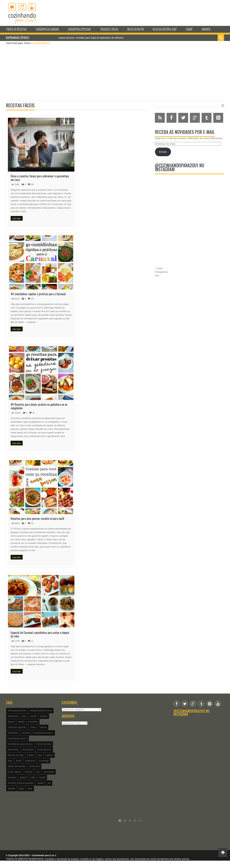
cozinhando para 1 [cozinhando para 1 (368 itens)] (44, 733)
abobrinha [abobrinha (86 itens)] (13, 716)
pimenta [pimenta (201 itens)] (12, 777)
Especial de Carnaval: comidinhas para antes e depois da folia (40, 634)
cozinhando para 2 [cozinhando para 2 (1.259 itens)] (18, 738)
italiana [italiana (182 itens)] (49, 755)
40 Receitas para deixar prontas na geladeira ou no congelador (39, 406)
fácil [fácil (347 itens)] (40, 755)
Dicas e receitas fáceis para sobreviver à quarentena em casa (40, 178)
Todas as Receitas (16, 29)
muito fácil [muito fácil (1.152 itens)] (34, 766)
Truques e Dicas (109, 29)
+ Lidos (159, 268)
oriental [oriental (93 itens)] (28, 772)
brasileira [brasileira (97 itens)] (33, 722)
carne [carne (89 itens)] (33, 727)
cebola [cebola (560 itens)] (43, 727)
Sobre (189, 29)
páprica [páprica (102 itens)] (24, 777)
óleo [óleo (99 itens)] (30, 788)
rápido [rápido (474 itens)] (40, 783)
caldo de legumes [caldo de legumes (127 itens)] (17, 727)
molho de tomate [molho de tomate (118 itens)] (17, 766)
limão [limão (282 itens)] (19, 761)
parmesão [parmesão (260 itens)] (49, 772)
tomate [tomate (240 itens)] (11, 788)
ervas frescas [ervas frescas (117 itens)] (44, 750)
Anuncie (206, 29)
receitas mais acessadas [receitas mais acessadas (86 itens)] (21, 783)
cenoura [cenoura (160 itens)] (26, 733)
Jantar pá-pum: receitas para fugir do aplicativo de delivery (91, 38)
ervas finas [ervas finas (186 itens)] (28, 750)
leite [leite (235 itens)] (10, 761)
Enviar (163, 152)
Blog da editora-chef (165, 29)
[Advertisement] (115, 72)
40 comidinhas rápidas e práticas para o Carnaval (38, 294)
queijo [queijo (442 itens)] (42, 777)
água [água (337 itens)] (21, 788)
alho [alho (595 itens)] (24, 716)
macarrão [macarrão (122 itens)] (30, 761)
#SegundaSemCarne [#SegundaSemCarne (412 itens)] (41, 711)
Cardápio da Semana (47, 29)
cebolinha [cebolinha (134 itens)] (13, 733)
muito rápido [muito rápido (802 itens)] (14, 772)
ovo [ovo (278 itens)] (38, 772)
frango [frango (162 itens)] (31, 755)
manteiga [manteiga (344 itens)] (44, 761)
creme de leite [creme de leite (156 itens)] (44, 744)
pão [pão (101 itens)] (33, 777)
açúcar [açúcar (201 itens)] (44, 716)
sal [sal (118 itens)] (49, 783)
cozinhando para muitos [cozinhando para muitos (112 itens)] (20, 744)
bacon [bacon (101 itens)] (11, 722)
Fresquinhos (161, 272)
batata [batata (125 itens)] (21, 722)
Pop (157, 276)
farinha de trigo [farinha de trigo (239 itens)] (16, 755)
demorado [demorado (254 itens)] (13, 750)
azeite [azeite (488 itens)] (33, 716)
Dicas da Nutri (135, 29)
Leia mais (17, 218)
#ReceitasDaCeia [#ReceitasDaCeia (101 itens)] (17, 711)
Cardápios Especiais (79, 29)
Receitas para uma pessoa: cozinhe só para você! (37, 519)
